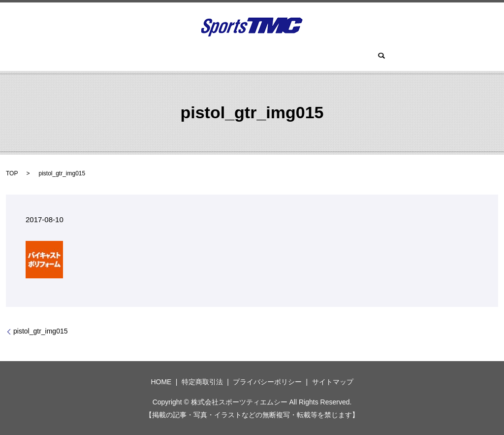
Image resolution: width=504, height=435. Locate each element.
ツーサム (266, 57)
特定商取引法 (202, 382)
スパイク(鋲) (313, 57)
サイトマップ (333, 382)
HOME (153, 57)
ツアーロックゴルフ (208, 57)
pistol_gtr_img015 (41, 331)
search (354, 57)
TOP (12, 173)
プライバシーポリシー (267, 382)
